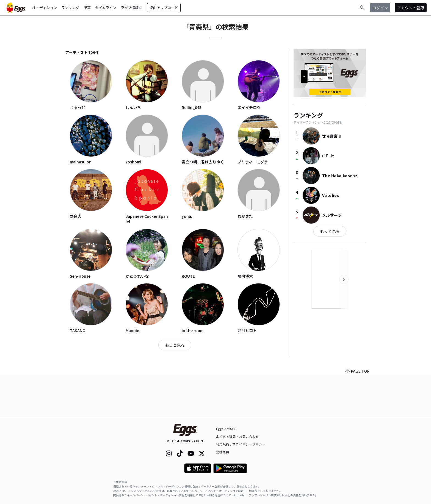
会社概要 (223, 452)
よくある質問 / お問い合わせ (238, 436)
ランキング (70, 8)
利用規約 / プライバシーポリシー (241, 444)
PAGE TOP (357, 414)
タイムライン (106, 8)
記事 (87, 8)
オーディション (45, 8)
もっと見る (175, 345)
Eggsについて (226, 429)
